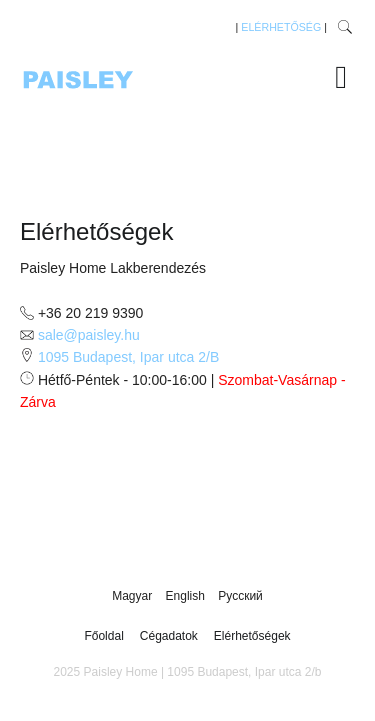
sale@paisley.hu (89, 335)
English (187, 596)
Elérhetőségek (252, 636)
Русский (240, 596)
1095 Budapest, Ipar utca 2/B (128, 357)
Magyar (133, 596)
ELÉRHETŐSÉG (281, 27)
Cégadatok (169, 636)
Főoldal (103, 636)
